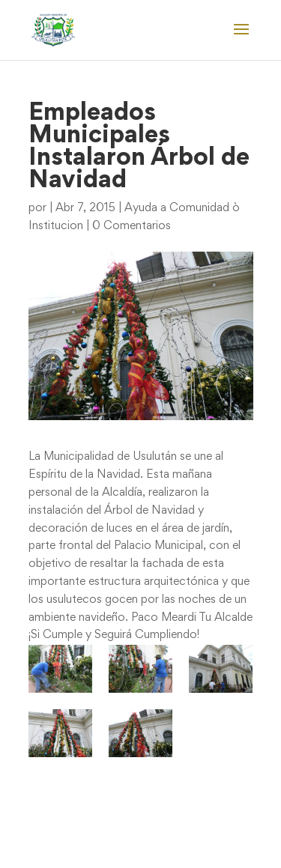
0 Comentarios (132, 226)
